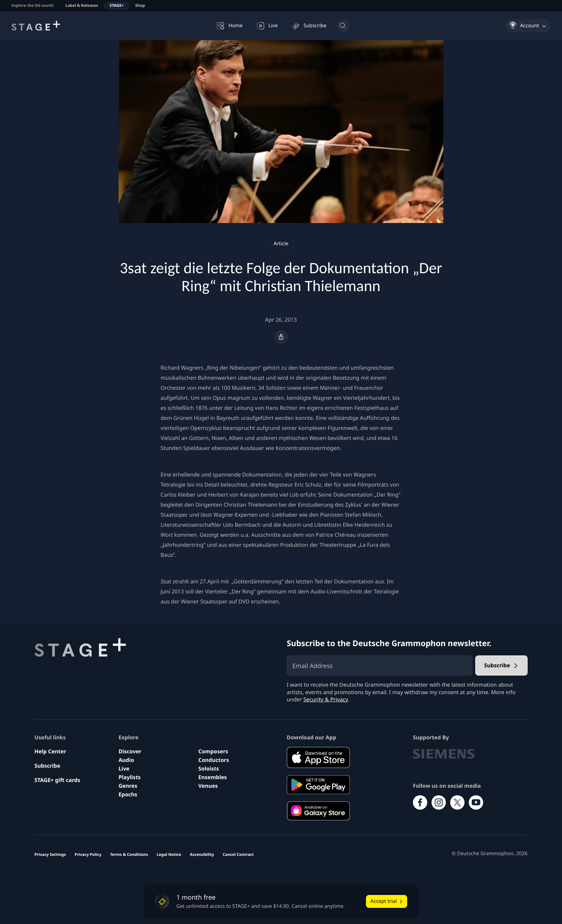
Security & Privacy (326, 700)
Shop (140, 6)
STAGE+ (117, 6)
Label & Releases (82, 6)
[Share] (281, 337)
